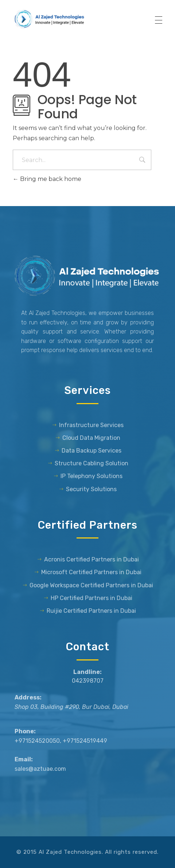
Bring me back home (47, 179)
